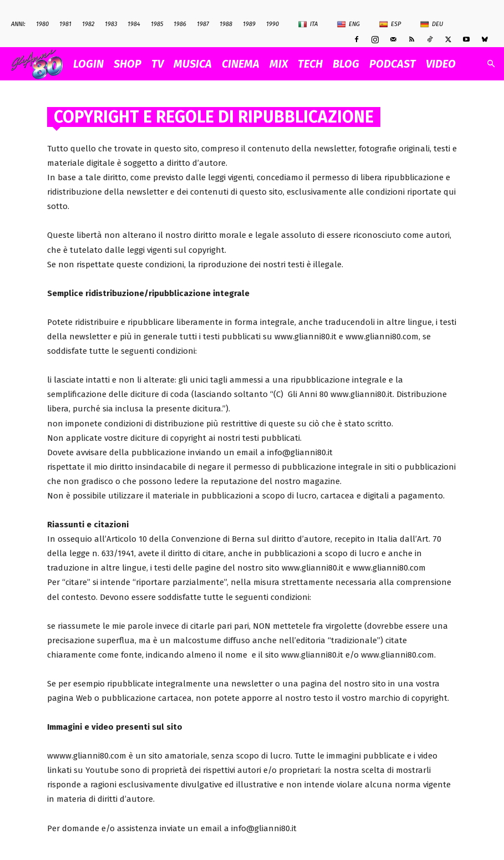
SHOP (128, 64)
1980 (42, 24)
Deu (432, 24)
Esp (390, 24)
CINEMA (241, 64)
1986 (180, 24)
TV (157, 64)
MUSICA (193, 64)
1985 (157, 24)
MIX (279, 64)
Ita (308, 24)
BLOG (346, 64)
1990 (273, 24)
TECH (310, 64)
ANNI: (18, 24)
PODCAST (393, 64)
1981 (65, 24)
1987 (203, 24)
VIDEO (441, 64)
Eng (348, 24)
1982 (88, 24)
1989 (249, 24)
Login (88, 64)
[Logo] (40, 64)
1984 (134, 24)
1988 (226, 24)
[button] (491, 64)
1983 (111, 24)
